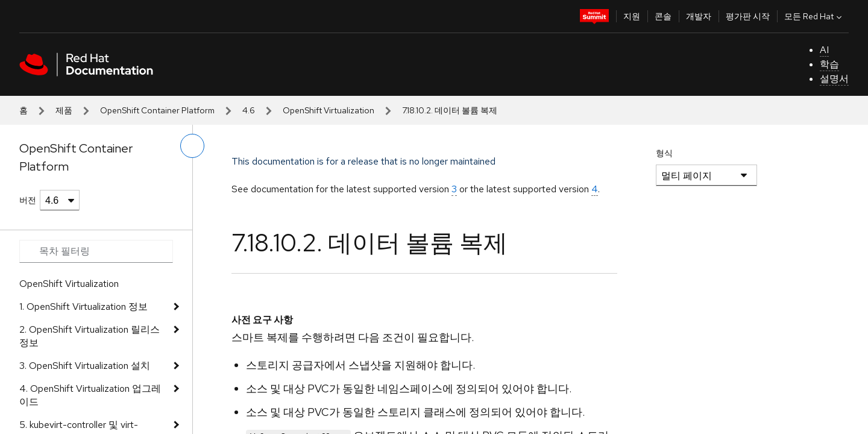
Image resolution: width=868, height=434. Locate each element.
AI (824, 50)
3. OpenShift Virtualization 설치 (85, 366)
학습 (829, 64)
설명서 (834, 79)
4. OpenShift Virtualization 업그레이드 (90, 395)
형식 (664, 153)
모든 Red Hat (814, 16)
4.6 (249, 110)
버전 (28, 200)
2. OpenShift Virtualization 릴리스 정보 (90, 336)
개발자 (699, 16)
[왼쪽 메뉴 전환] (192, 146)
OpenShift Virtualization (329, 110)
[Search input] (96, 251)
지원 (632, 16)
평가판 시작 (748, 16)
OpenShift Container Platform (157, 110)
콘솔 (663, 16)
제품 (64, 110)
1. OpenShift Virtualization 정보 (83, 307)
